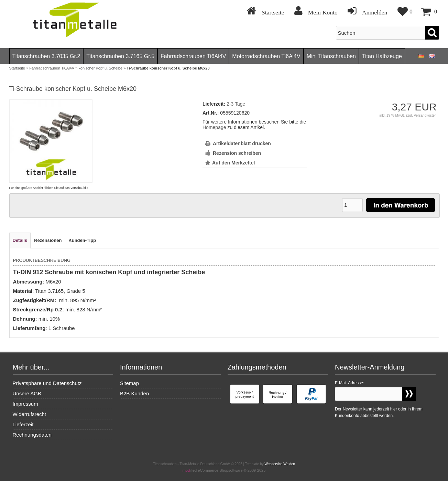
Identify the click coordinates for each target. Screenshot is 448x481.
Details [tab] (20, 240)
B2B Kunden (134, 393)
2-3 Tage (236, 104)
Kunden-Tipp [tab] (82, 240)
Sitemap (129, 383)
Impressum (25, 404)
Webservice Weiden (280, 464)
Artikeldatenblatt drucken (242, 143)
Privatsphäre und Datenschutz (47, 383)
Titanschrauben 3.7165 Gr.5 (120, 56)
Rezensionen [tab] (48, 240)
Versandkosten (425, 115)
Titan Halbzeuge (382, 56)
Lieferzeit (23, 424)
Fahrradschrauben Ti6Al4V (193, 56)
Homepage (214, 127)
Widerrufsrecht (30, 414)
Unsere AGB (27, 393)
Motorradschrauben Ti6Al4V (266, 56)
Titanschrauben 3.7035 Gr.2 (46, 56)
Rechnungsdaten (32, 435)
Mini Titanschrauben (331, 56)
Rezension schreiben (237, 153)
